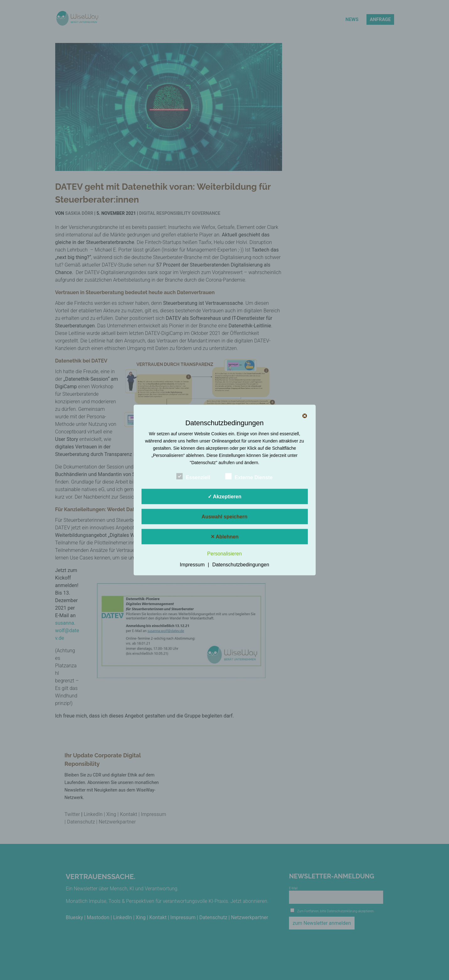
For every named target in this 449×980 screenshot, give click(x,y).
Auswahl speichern (225, 516)
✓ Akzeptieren (225, 496)
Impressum (192, 565)
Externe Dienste (249, 476)
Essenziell (193, 476)
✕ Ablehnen (225, 536)
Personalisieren (224, 554)
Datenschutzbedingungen (241, 565)
